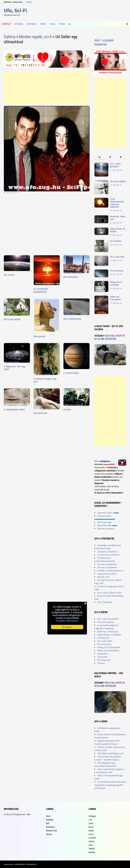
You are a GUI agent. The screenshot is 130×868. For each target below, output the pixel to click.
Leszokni (92, 838)
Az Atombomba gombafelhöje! (41, 290)
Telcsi (53, 24)
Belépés (29, 2)
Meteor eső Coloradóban (116, 298)
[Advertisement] (47, 88)
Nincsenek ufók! (107, 525)
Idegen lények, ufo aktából (109, 635)
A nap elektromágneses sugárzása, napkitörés (117, 203)
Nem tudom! (104, 522)
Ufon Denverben (71, 277)
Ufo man (101, 663)
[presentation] (100, 157)
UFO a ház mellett (12, 319)
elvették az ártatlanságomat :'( (111, 571)
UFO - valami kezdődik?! (115, 165)
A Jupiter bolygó (71, 373)
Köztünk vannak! (106, 529)
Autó (91, 845)
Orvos (91, 834)
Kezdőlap (6, 24)
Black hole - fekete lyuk (108, 632)
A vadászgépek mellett (14, 410)
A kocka (67, 410)
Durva (91, 827)
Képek (43, 24)
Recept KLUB (51, 831)
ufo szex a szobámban (107, 564)
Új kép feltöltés (107, 339)
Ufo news (19, 24)
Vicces (62, 24)
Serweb (92, 852)
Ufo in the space (117, 271)
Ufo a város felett (117, 257)
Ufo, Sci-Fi (15, 10)
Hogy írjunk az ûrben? (107, 574)
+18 (90, 820)
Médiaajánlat (31, 864)
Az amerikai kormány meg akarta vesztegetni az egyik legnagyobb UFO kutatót (110, 785)
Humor (91, 841)
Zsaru (91, 823)
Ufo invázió (9, 275)
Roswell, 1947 (103, 577)
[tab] (100, 157)
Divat (48, 816)
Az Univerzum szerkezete (108, 555)
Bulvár (91, 831)
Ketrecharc (51, 827)
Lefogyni (92, 816)
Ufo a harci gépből (118, 181)
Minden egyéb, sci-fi (35, 37)
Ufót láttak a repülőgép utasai (111, 753)
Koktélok (50, 820)
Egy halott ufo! (40, 413)
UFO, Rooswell (104, 660)
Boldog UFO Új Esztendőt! (116, 283)
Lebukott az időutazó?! (107, 552)
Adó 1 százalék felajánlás (104, 42)
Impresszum (9, 864)
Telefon (92, 849)
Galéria (10, 37)
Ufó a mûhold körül (72, 319)
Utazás (49, 834)
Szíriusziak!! (103, 654)
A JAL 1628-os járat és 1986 (109, 593)
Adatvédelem (20, 864)
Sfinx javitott (39, 336)
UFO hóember (116, 241)
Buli (48, 823)
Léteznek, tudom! (108, 513)
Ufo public (32, 24)
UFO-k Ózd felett (105, 602)
